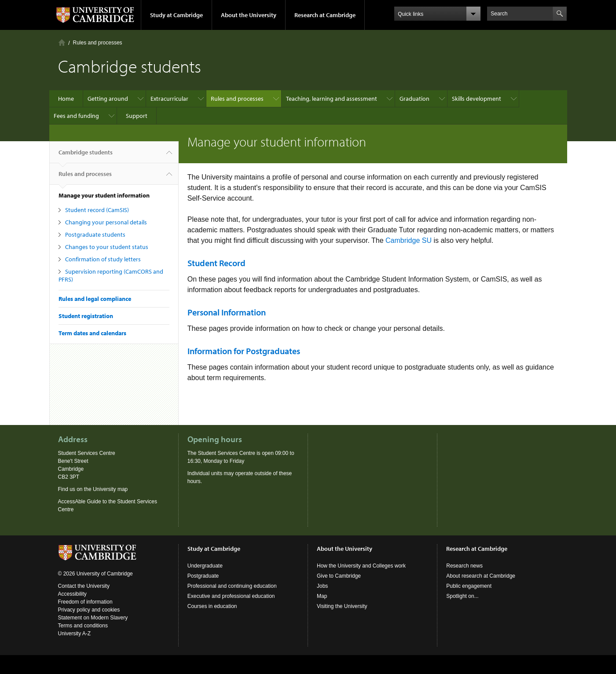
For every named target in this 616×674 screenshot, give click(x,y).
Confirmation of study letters (103, 259)
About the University (249, 15)
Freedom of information (85, 602)
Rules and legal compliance (95, 299)
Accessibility (72, 594)
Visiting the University (342, 606)
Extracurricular (169, 99)
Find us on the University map (93, 489)
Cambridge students (86, 156)
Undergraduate (205, 566)
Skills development (477, 99)
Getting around (108, 99)
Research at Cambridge (325, 15)
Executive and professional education (231, 596)
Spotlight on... (462, 596)
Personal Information (227, 312)
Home (62, 42)
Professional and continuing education (232, 586)
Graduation (414, 99)
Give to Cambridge (339, 576)
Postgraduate (203, 576)
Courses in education (212, 606)
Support (137, 116)
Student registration (86, 316)
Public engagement (469, 586)
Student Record (216, 263)
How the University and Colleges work (361, 566)
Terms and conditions (83, 626)
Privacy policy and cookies (89, 610)
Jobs (322, 586)
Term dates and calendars (92, 333)
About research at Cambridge (481, 576)
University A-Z (75, 634)
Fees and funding (76, 116)
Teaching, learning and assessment (332, 99)
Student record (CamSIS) (97, 210)
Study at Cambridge (176, 15)
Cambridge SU (409, 240)
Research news (464, 566)
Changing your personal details (106, 222)
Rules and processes (98, 43)
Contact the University (84, 586)
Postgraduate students (95, 234)
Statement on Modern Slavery (93, 618)
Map (322, 596)
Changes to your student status (107, 247)
